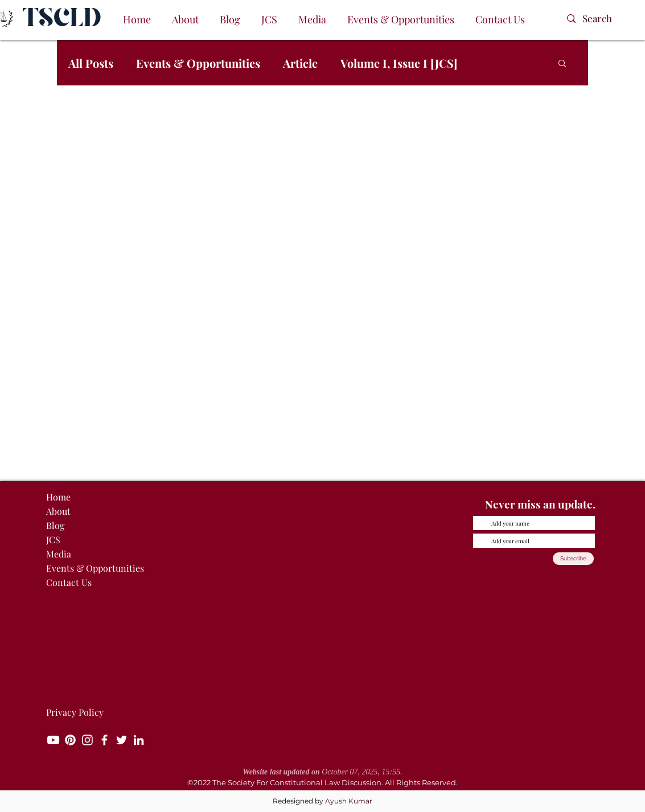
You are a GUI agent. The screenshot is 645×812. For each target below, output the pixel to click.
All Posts (91, 63)
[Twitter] (122, 740)
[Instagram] (87, 740)
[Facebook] (104, 740)
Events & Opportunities (198, 63)
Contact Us (69, 582)
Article (300, 63)
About (58, 511)
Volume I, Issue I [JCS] (399, 63)
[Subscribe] (573, 559)
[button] (186, 20)
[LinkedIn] (139, 740)
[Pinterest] (70, 740)
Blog (55, 525)
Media (59, 554)
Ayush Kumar (349, 801)
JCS (53, 540)
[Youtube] (53, 740)
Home (58, 497)
